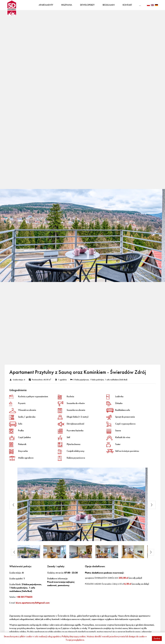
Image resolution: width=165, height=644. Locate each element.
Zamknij (157, 638)
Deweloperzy (94, 6)
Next (152, 508)
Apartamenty (53, 6)
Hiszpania (74, 6)
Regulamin (116, 6)
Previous (13, 508)
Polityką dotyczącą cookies (74, 636)
